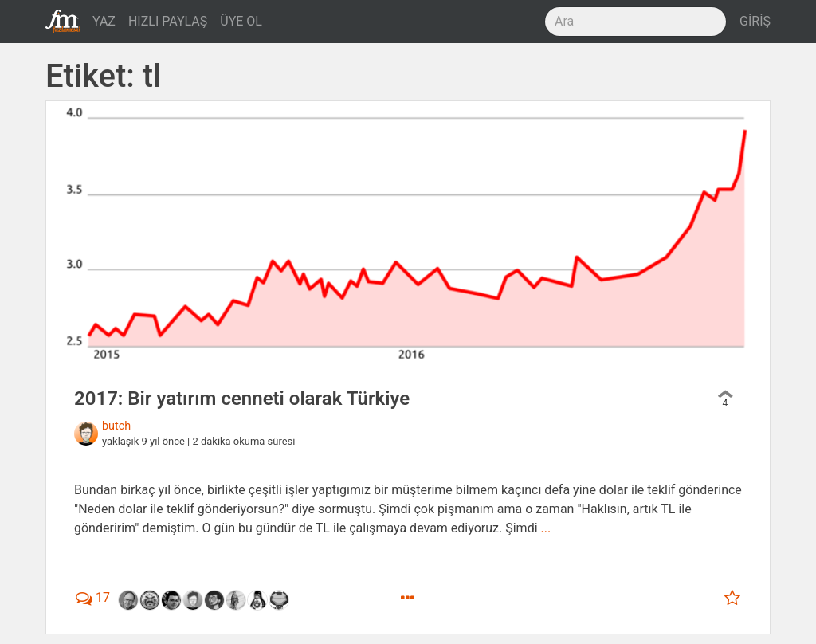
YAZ (104, 21)
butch (116, 426)
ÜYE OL (241, 21)
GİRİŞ (755, 21)
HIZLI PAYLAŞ (168, 21)
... (546, 528)
